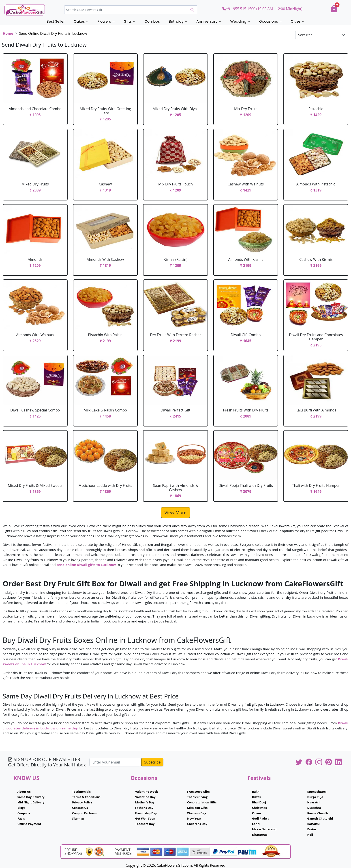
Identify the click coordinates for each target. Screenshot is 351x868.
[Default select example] (322, 35)
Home (8, 33)
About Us (24, 792)
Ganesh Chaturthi (320, 818)
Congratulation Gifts (202, 802)
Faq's (21, 818)
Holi (310, 835)
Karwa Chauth (317, 813)
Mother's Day (145, 802)
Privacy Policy (82, 802)
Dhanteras (260, 835)
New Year (194, 818)
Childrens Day (197, 824)
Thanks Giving (197, 797)
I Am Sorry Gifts (198, 792)
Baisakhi (313, 824)
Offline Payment (29, 824)
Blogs (21, 808)
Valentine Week (147, 792)
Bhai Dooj (259, 802)
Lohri (256, 824)
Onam (257, 813)
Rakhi (256, 792)
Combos (152, 21)
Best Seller (56, 21)
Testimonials (81, 792)
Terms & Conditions (86, 797)
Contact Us (80, 808)
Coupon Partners (84, 813)
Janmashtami (317, 792)
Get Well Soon (145, 818)
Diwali (257, 797)
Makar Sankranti (264, 829)
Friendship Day (146, 813)
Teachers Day (145, 824)
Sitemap (78, 818)
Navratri (313, 802)
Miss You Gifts (197, 808)
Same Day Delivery (31, 797)
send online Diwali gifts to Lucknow (86, 565)
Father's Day (144, 808)
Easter (312, 829)
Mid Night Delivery (31, 802)
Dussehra (314, 808)
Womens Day (197, 813)
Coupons (24, 813)
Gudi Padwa (261, 818)
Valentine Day (145, 797)
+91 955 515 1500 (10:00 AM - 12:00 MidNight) (262, 9)
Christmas (259, 808)
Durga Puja (315, 797)
